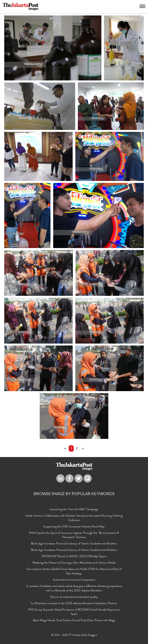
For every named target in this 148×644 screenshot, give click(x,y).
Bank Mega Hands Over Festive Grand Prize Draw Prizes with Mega (74, 621)
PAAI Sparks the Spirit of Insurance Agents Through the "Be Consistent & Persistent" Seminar (74, 535)
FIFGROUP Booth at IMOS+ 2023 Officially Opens (74, 557)
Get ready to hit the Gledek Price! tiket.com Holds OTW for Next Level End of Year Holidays (74, 572)
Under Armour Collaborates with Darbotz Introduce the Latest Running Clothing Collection (74, 518)
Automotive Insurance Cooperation (74, 580)
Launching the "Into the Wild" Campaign (74, 510)
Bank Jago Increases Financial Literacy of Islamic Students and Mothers (74, 544)
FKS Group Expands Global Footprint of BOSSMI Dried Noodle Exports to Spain (74, 612)
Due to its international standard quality (74, 597)
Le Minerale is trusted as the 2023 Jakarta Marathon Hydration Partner (74, 604)
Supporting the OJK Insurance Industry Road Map (74, 527)
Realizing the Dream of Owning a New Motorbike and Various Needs (74, 563)
